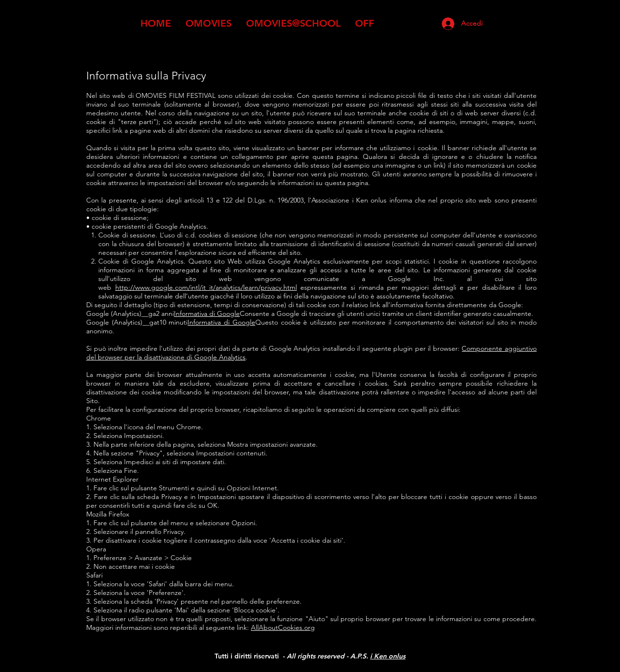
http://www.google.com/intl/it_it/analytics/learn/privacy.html (206, 287)
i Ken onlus (388, 656)
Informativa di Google (207, 313)
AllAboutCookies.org (283, 627)
